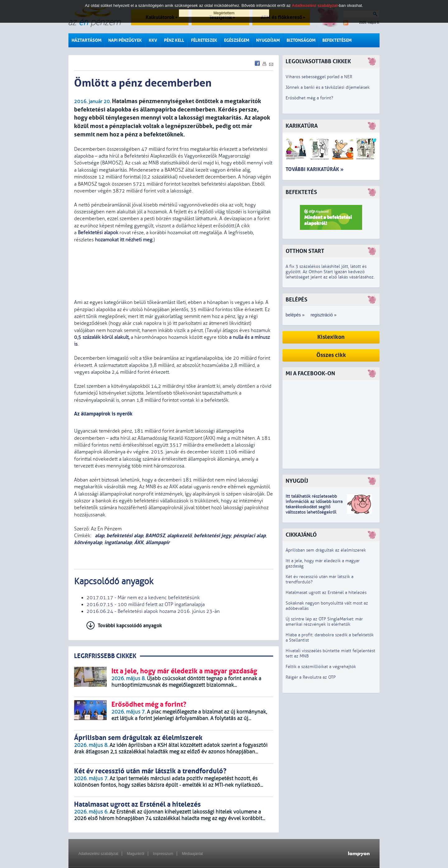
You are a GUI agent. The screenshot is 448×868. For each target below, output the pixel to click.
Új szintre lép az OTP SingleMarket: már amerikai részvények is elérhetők (324, 622)
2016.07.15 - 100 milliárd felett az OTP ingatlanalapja (146, 605)
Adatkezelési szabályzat (98, 854)
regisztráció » (323, 315)
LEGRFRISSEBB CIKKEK (105, 656)
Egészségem (237, 40)
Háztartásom (86, 40)
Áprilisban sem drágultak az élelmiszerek (326, 550)
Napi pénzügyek (125, 40)
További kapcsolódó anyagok (130, 626)
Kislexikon (331, 337)
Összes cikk (331, 355)
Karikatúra (302, 126)
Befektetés (301, 192)
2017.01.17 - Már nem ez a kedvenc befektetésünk (143, 598)
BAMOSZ (155, 536)
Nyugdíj (297, 481)
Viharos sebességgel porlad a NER (319, 77)
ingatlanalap (118, 542)
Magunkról (136, 854)
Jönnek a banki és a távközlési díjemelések (328, 87)
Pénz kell (174, 40)
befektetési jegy (212, 536)
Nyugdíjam (268, 40)
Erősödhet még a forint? (309, 98)
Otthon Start (305, 251)
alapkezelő (179, 536)
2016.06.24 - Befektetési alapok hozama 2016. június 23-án (153, 611)
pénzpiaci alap (250, 536)
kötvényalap (88, 542)
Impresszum (163, 854)
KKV (153, 40)
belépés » (295, 315)
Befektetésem (337, 40)
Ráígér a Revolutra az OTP (311, 677)
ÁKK (139, 542)
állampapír (158, 542)
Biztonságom (301, 40)
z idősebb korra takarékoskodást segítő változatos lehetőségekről (314, 507)
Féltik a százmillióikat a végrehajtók (321, 667)
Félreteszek (204, 40)
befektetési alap (125, 536)
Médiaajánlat (192, 854)
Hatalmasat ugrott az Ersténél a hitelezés (326, 593)
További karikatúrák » (315, 169)
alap (99, 536)
